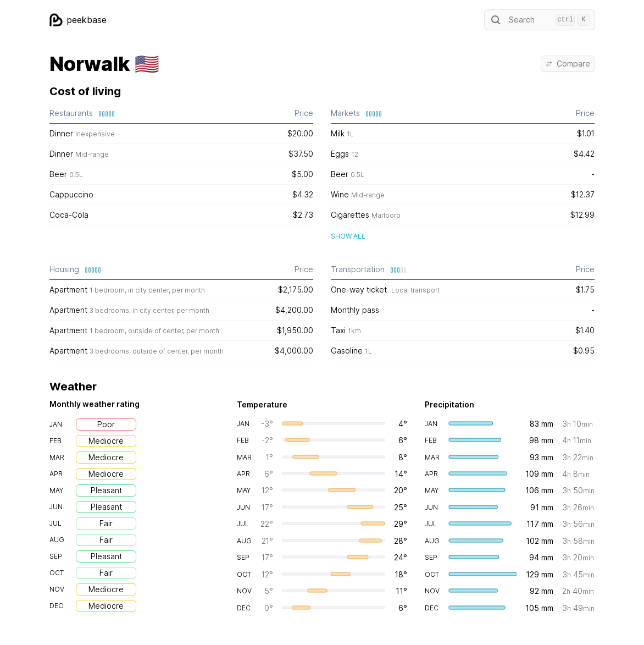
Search (540, 20)
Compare (568, 64)
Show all (348, 236)
